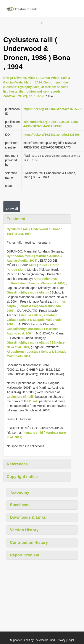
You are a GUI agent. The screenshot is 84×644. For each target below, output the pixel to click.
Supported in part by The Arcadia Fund (32, 640)
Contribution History (29, 543)
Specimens (20, 505)
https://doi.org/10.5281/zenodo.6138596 (52, 135)
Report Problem (25, 555)
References (17, 464)
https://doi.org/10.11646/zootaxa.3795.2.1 (53, 109)
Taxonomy (20, 492)
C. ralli (34, 401)
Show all (12, 209)
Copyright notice (22, 477)
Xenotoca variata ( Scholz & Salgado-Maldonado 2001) (34, 320)
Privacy (61, 640)
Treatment (16, 219)
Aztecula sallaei (30, 315)
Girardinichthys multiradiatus (28, 292)
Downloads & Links (28, 517)
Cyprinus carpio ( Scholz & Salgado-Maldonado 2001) (36, 306)
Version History (24, 530)
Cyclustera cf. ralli (20, 397)
